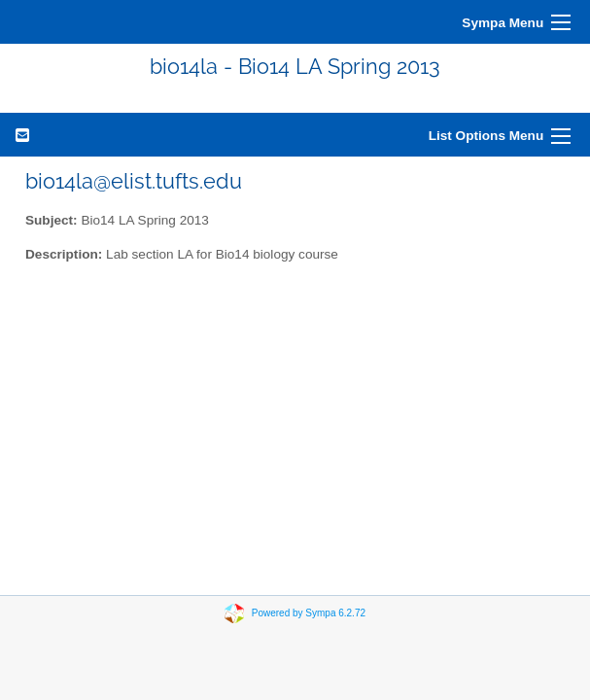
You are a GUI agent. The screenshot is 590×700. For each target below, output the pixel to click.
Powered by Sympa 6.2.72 (309, 613)
